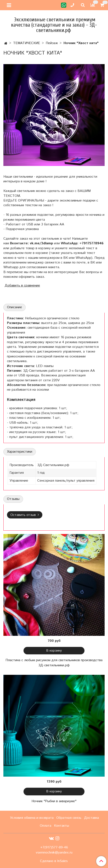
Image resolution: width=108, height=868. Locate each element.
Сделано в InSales (54, 861)
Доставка (91, 818)
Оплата (46, 826)
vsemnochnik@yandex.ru (54, 853)
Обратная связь (69, 818)
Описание (15, 307)
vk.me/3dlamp (41, 243)
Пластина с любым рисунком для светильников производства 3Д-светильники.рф (54, 663)
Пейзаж (52, 43)
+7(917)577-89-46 (54, 847)
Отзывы (13, 499)
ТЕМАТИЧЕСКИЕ (27, 43)
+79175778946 (91, 243)
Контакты (62, 826)
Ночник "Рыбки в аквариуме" (54, 801)
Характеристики (20, 452)
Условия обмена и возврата (32, 818)
